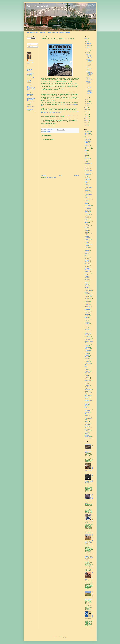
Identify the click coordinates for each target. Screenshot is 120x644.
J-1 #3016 (87, 263)
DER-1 (87, 181)
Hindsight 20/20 (88, 244)
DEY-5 (86, 207)
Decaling (87, 178)
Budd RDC (87, 158)
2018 (87, 117)
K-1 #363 (87, 283)
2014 (87, 124)
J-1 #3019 (87, 267)
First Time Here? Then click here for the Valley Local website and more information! (49, 32)
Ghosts (87, 231)
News (86, 328)
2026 (87, 38)
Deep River (88, 179)
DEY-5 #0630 (88, 215)
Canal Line (87, 160)
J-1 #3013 (87, 260)
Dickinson (87, 218)
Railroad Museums (89, 373)
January (88, 105)
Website (87, 426)
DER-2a (87, 183)
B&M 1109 (87, 140)
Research (87, 379)
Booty (86, 157)
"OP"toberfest (88, 132)
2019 (87, 115)
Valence (87, 415)
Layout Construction (88, 293)
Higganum (87, 242)
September (89, 49)
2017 (87, 118)
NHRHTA (87, 329)
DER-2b (87, 184)
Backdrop (87, 144)
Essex (86, 223)
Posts (29, 44)
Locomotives (88, 306)
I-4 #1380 (87, 247)
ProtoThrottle (88, 363)
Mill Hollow (87, 313)
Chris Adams (31, 60)
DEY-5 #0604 (88, 209)
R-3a (86, 370)
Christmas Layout (89, 170)
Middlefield (87, 309)
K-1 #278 (87, 276)
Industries (87, 250)
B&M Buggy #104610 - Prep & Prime (90, 79)
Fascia (87, 224)
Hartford (87, 241)
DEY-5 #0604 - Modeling (88, 211)
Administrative (88, 135)
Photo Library (88, 350)
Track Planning (88, 409)
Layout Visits (88, 300)
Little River (87, 305)
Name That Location (87, 323)
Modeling (87, 316)
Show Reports (88, 396)
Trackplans (87, 411)
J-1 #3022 (87, 268)
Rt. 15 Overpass (89, 387)
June (88, 96)
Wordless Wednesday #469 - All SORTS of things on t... (89, 91)
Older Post (77, 175)
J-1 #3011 (87, 259)
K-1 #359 (87, 281)
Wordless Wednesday (88, 436)
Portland (87, 357)
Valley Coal (88, 417)
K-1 (86, 275)
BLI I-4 (87, 154)
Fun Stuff (87, 227)
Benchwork (87, 147)
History (87, 246)
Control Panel (88, 173)
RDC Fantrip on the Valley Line (90, 68)
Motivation (87, 319)
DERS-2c (87, 197)
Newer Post (44, 175)
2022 (87, 109)
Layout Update (88, 298)
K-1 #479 (87, 287)
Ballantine (87, 146)
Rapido (87, 376)
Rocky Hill (87, 385)
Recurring (87, 377)
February (88, 103)
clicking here (72, 92)
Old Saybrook (88, 338)
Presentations (88, 358)
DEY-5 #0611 (88, 213)
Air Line (87, 136)
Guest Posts (88, 239)
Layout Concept (88, 291)
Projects (87, 360)
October (88, 47)
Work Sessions (88, 438)
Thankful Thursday (89, 400)
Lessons (87, 301)
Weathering (88, 425)
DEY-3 (86, 204)
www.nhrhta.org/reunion (67, 115)
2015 (87, 122)
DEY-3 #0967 (88, 205)
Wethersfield (88, 428)
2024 (87, 42)
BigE (86, 150)
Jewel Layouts (88, 273)
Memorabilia (88, 308)
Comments (30, 47)
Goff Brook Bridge (89, 234)
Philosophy (87, 349)
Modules (87, 317)
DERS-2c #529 (88, 199)
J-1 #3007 (87, 257)
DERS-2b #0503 (89, 192)
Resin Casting (88, 380)
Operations (87, 344)
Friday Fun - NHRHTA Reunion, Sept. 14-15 (89, 56)
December (89, 43)
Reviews (87, 384)
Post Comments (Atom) (51, 178)
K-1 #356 (87, 279)
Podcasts (87, 355)
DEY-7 (86, 216)
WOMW (87, 434)
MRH (86, 321)
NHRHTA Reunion (48, 132)
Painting (87, 346)
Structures (87, 399)
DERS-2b (87, 190)
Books (86, 155)
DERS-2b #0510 (89, 195)
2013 (87, 126)
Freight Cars (88, 226)
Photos (87, 354)
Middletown (88, 311)
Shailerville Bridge (89, 393)
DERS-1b (87, 186)
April (88, 100)
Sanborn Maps (88, 390)
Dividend (87, 219)
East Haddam (88, 221)
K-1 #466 (87, 286)
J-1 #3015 (87, 262)
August (88, 51)
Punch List (87, 365)
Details (87, 201)
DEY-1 (86, 202)
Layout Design (88, 295)
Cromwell (87, 175)
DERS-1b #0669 (89, 188)
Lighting (87, 303)
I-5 (86, 249)
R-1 (86, 366)
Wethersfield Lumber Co (88, 430)
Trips (86, 414)
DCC (86, 176)
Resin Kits (87, 382)
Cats (86, 162)
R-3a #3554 (88, 371)
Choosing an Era (89, 163)
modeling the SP (31, 78)
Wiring (86, 432)
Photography (88, 352)
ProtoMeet (87, 362)
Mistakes (87, 314)
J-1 (86, 255)
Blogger (66, 637)
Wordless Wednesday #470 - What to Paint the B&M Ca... (89, 73)
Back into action (30, 109)
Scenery (87, 391)
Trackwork (87, 412)
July (87, 53)
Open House (88, 340)
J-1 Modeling (88, 270)
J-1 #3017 (87, 265)
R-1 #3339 (87, 368)
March (88, 101)
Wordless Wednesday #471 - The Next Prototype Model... (89, 62)
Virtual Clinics (88, 423)
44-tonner (87, 133)
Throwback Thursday (87, 404)
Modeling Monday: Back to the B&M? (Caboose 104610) (89, 84)
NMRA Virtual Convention (88, 334)
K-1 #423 (87, 284)
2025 (87, 40)
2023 (87, 107)
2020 (87, 113)
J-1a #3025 (88, 271)
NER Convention (89, 325)
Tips (86, 406)
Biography (87, 152)
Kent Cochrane (88, 289)
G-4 (86, 229)
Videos (87, 421)
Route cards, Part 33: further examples (31, 80)
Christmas (87, 169)
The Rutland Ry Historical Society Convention (30, 73)
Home (60, 175)
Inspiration (87, 254)
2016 (87, 120)
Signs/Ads (87, 397)
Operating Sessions (89, 341)
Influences (87, 252)
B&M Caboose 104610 (88, 142)
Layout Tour (88, 297)
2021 (87, 111)
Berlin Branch (88, 149)
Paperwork (87, 347)
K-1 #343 (87, 278)
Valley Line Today (89, 419)
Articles (87, 138)
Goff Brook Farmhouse (88, 237)
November (89, 45)
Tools (86, 407)
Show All (35, 112)
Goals (86, 232)
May (88, 98)
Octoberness (88, 336)
